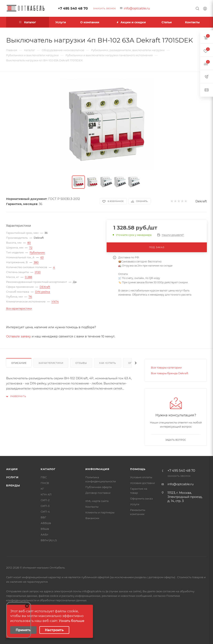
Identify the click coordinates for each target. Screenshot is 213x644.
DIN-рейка (43, 292)
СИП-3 (45, 506)
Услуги (12, 477)
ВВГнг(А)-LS (49, 540)
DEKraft (45, 287)
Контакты (92, 507)
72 (31, 248)
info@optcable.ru (137, 8)
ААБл (44, 534)
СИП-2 (45, 500)
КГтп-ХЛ (46, 494)
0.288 (28, 277)
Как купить (108, 363)
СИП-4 (45, 512)
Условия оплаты (141, 477)
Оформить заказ (141, 498)
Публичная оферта (99, 487)
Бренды (13, 485)
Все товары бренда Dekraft (170, 373)
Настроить (54, 630)
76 (30, 297)
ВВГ (43, 517)
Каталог (48, 469)
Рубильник (37, 252)
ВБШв (45, 529)
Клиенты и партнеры (100, 512)
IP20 (38, 272)
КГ (42, 489)
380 (36, 262)
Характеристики (51, 363)
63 (42, 257)
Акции (12, 469)
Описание (19, 363)
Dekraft (201, 201)
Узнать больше (72, 621)
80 (29, 243)
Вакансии (92, 518)
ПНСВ (45, 483)
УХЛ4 (55, 301)
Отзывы (81, 363)
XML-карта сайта (97, 501)
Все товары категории (166, 367)
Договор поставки (98, 493)
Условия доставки (142, 483)
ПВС (44, 477)
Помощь (138, 469)
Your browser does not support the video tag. (19, 620)
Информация (97, 469)
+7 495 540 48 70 (73, 8)
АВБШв (46, 523)
